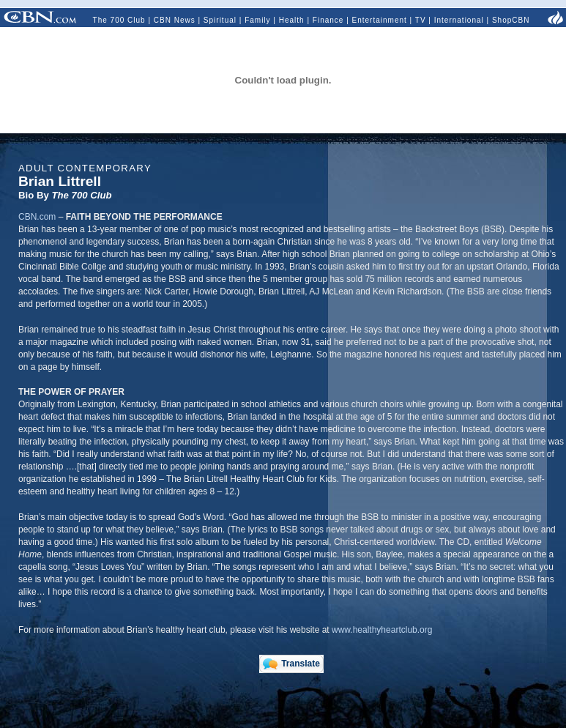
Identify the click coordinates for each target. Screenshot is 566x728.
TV (421, 20)
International (459, 20)
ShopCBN (511, 20)
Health (292, 20)
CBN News (175, 20)
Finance (328, 20)
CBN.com (37, 217)
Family (257, 20)
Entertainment (380, 20)
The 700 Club (119, 20)
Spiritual (220, 20)
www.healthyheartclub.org (382, 630)
